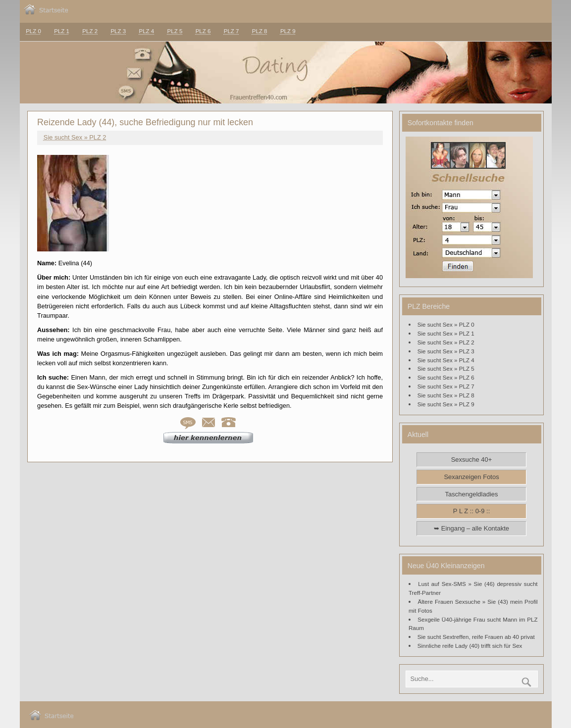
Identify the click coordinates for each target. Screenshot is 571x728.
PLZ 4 (146, 31)
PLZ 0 (33, 31)
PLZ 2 (90, 31)
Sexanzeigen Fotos (471, 477)
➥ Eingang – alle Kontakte (471, 528)
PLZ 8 (260, 31)
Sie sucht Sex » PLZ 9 (446, 404)
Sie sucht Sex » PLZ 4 (446, 360)
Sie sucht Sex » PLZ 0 (446, 324)
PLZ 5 (175, 31)
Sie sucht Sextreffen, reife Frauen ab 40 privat (476, 637)
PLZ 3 (118, 31)
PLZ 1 (62, 31)
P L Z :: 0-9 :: (471, 511)
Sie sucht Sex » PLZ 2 (75, 137)
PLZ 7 (232, 31)
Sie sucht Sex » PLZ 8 (446, 395)
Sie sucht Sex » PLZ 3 (446, 351)
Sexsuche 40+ (472, 460)
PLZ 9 (288, 31)
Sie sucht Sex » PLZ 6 (446, 377)
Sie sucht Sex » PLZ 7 (446, 386)
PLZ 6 (203, 31)
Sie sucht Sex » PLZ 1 (446, 333)
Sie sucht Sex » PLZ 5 (446, 368)
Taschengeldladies (472, 494)
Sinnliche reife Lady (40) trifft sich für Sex (470, 646)
